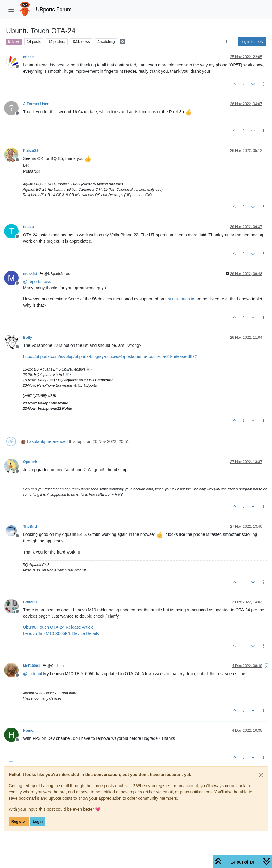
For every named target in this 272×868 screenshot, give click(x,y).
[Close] (261, 775)
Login (38, 822)
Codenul (30, 602)
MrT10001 (32, 666)
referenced (58, 441)
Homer (29, 731)
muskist (30, 274)
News (14, 42)
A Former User (36, 104)
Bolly (28, 338)
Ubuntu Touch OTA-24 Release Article (58, 627)
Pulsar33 (31, 151)
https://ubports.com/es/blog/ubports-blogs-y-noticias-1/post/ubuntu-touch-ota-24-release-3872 (110, 356)
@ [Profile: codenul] (33, 674)
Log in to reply (252, 42)
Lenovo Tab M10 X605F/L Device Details (61, 633)
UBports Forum (54, 10)
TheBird (30, 527)
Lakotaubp (37, 441)
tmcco (28, 227)
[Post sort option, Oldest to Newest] (228, 42)
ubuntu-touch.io (180, 299)
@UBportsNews (55, 274)
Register (19, 822)
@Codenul (54, 666)
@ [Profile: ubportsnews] (37, 282)
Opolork (30, 462)
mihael (29, 57)
